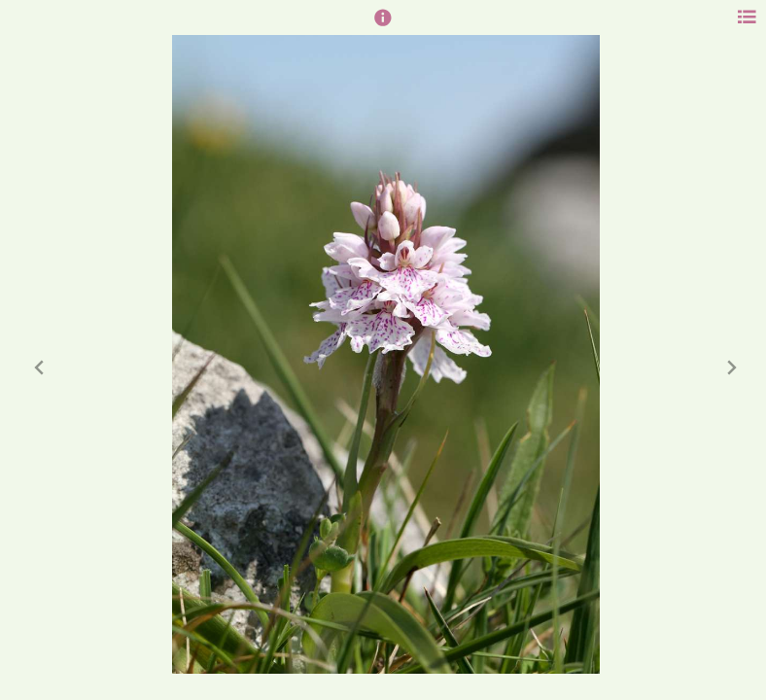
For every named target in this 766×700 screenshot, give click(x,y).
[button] (383, 26)
